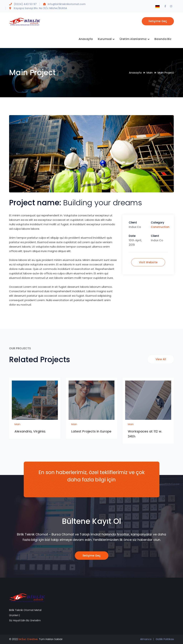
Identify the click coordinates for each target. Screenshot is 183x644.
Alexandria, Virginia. (30, 431)
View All (161, 359)
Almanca (146, 639)
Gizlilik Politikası (165, 639)
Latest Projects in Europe (91, 431)
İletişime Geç (158, 21)
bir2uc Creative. (28, 639)
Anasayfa (135, 73)
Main (150, 73)
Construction (160, 227)
